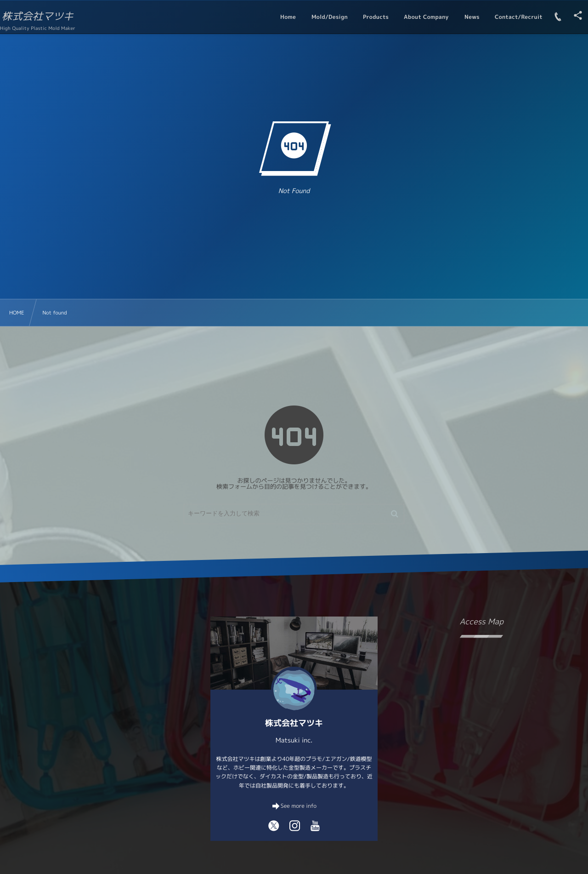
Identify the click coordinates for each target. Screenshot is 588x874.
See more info (299, 806)
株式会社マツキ (49, 17)
